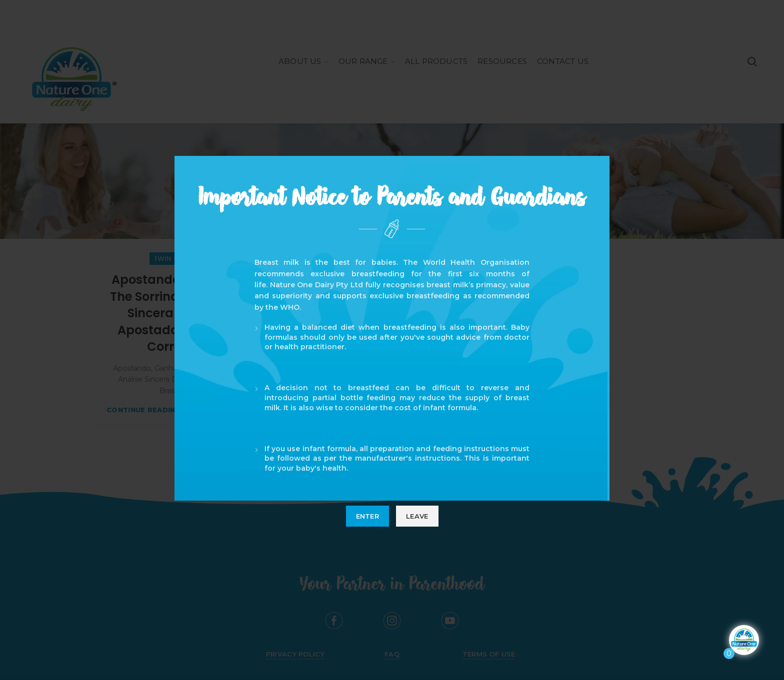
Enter (368, 516)
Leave (417, 516)
